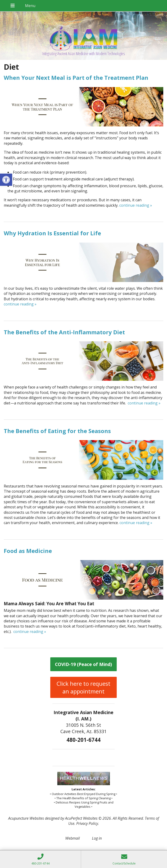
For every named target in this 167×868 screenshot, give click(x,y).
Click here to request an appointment (83, 687)
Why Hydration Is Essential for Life (52, 233)
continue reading (136, 205)
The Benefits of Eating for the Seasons (57, 431)
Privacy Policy (87, 823)
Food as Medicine (28, 551)
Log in (97, 838)
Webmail (73, 838)
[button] (6, 180)
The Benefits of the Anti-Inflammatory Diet (64, 332)
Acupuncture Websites (26, 818)
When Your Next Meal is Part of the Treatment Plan (76, 78)
